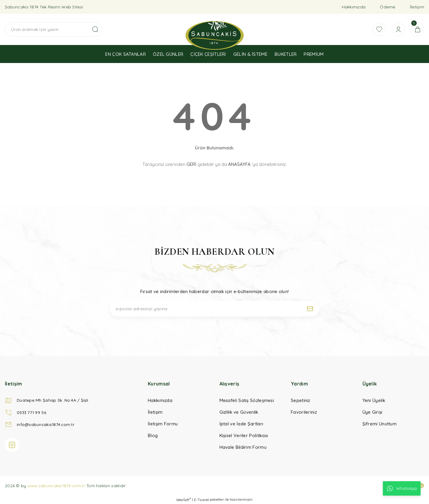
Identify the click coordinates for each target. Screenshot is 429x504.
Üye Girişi (372, 412)
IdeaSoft (184, 499)
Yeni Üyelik (374, 400)
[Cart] (417, 29)
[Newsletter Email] (215, 309)
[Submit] (310, 309)
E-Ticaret (201, 500)
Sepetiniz (301, 400)
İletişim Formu (163, 424)
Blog (153, 435)
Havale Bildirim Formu (243, 447)
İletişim (417, 7)
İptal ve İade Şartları (241, 424)
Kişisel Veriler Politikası (244, 435)
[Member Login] (397, 29)
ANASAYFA (239, 164)
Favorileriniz (304, 412)
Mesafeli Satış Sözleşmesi (247, 400)
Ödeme (387, 7)
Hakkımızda (354, 7)
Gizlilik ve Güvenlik (239, 412)
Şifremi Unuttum (380, 424)
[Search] (54, 29)
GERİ (191, 164)
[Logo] (214, 35)
